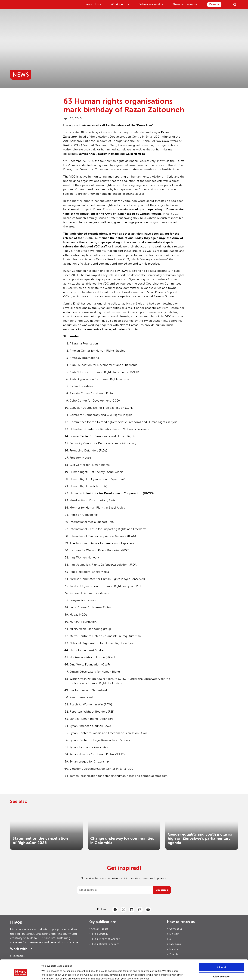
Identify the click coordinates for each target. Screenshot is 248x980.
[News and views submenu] (196, 4)
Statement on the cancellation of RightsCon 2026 (40, 841)
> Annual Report (98, 929)
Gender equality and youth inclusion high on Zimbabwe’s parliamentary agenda (201, 839)
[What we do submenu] (129, 4)
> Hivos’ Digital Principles (104, 944)
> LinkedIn (173, 934)
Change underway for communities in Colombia (122, 841)
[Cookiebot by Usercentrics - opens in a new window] (20, 974)
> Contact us (175, 929)
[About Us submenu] (100, 4)
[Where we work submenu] (162, 4)
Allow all (222, 952)
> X (169, 939)
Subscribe (162, 890)
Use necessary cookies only (222, 971)
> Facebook (174, 944)
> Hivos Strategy (98, 934)
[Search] (235, 5)
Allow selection (222, 962)
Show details (166, 974)
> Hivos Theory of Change (104, 939)
